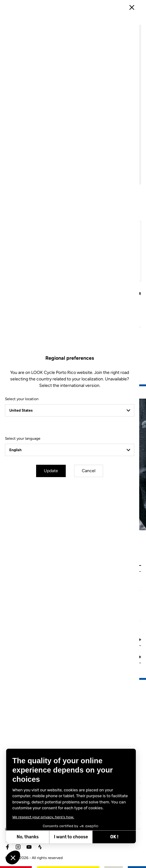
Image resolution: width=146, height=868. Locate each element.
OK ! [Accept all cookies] (114, 837)
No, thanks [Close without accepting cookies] (27, 837)
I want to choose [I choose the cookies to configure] (71, 837)
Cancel (92, 491)
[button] (13, 857)
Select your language (23, 459)
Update (54, 491)
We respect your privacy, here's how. (43, 817)
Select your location (22, 419)
